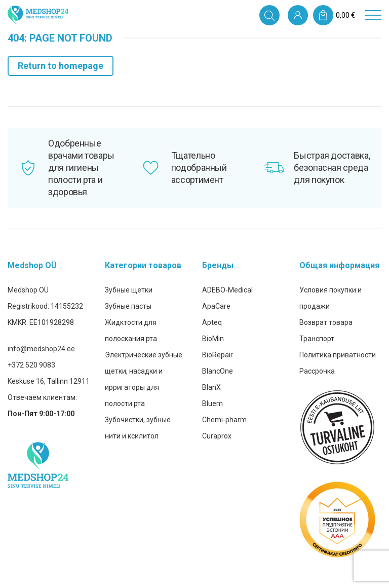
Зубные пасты (128, 306)
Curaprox (217, 436)
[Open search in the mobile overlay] (269, 15)
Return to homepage (61, 66)
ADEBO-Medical (227, 290)
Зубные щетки (129, 290)
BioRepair (218, 355)
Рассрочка (317, 371)
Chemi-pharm (224, 420)
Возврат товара (326, 322)
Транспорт (317, 339)
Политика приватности (338, 355)
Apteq (212, 322)
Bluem (212, 403)
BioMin (213, 339)
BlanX (211, 387)
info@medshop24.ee (41, 349)
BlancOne (218, 371)
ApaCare (216, 306)
